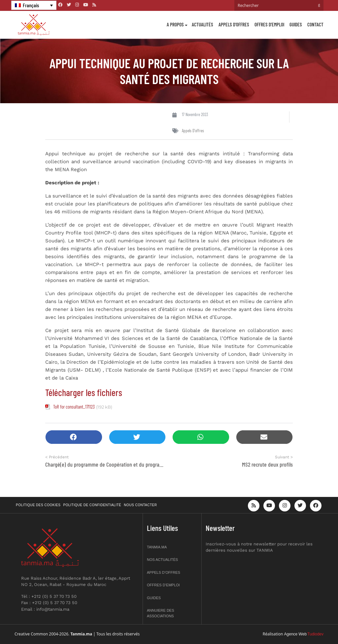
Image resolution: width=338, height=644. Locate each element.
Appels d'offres (193, 131)
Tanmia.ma (157, 547)
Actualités (203, 24)
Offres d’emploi (269, 24)
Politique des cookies (38, 505)
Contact (315, 24)
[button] (74, 437)
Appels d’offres (234, 24)
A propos (175, 24)
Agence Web (296, 634)
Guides (296, 24)
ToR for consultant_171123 (74, 407)
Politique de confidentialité (92, 505)
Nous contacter (140, 505)
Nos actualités (162, 560)
